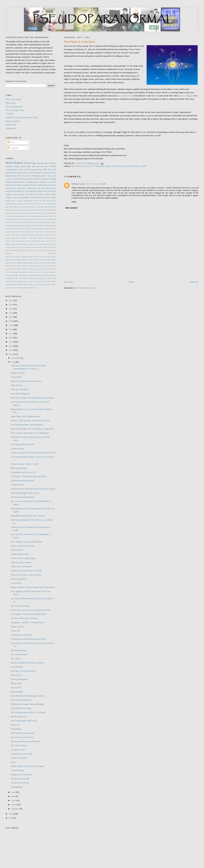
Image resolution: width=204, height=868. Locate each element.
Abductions (37, 173)
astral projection (50, 229)
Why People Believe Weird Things (18, 229)
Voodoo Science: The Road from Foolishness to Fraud (33, 453)
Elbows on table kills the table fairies (26, 381)
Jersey (29, 176)
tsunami (21, 284)
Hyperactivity (36, 170)
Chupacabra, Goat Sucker (21, 635)
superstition (21, 281)
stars (144, 166)
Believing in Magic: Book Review (25, 493)
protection (52, 272)
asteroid (41, 229)
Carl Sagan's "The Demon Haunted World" (29, 614)
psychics (43, 182)
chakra (8, 188)
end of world (39, 244)
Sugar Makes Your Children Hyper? (26, 416)
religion (8, 198)
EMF (42, 207)
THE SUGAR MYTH (20, 389)
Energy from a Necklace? (21, 774)
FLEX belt (44, 210)
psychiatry (9, 275)
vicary (36, 284)
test (34, 281)
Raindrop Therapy (18, 650)
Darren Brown (14, 207)
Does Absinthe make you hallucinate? (26, 542)
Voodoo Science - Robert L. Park (25, 464)
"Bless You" (16, 631)
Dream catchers (17, 627)
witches (53, 198)
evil (7, 191)
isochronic (25, 260)
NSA (33, 219)
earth (18, 244)
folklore (23, 250)
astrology (78, 166)
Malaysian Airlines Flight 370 (45, 216)
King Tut (25, 216)
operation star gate (39, 266)
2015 (11, 342)
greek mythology (47, 250)
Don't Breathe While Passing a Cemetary (28, 696)
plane (54, 269)
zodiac (8, 201)
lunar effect (51, 191)
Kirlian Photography (19, 679)
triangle (53, 281)
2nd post (41, 163)
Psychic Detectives (19, 579)
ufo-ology (30, 284)
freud (28, 250)
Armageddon (28, 201)
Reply (74, 202)
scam (20, 278)
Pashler (50, 219)
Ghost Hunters (16, 213)
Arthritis (46, 173)
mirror (8, 266)
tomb (48, 281)
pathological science (45, 269)
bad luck (18, 232)
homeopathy (33, 191)
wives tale (17, 288)
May (13, 796)
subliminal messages (38, 198)
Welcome (53, 226)
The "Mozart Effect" (19, 654)
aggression (34, 229)
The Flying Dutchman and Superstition (27, 425)
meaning (48, 263)
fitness (45, 247)
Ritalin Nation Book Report (22, 546)
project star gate (41, 272)
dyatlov (13, 244)
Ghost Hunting (27, 213)
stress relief (52, 278)
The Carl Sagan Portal (15, 110)
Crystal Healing (17, 770)
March (14, 805)
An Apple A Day (18, 750)
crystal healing (19, 179)
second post (16, 198)
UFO (50, 170)
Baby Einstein (48, 201)
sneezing (36, 278)
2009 (11, 818)
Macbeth (31, 216)
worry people (33, 288)
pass (36, 269)
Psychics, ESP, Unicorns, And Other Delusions (30, 420)
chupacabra (15, 238)
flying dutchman (14, 250)
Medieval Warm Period (13, 219)
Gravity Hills (16, 377)
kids (40, 260)
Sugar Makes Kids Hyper (21, 708)
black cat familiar (46, 232)
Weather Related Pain (20, 554)
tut (25, 284)
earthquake (24, 244)
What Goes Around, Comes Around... (26, 575)
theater (38, 281)
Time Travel (39, 226)
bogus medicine (25, 235)
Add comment (71, 208)
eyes (30, 247)
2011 (11, 354)
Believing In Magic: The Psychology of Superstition (33, 429)
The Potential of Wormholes (22, 733)
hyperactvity (10, 260)
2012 (11, 350)
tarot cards (29, 281)
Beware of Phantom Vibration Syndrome (28, 663)
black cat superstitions (98, 166)
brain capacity (35, 235)
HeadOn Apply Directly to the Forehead (27, 766)
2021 (11, 317)
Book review (24, 170)
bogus (17, 235)
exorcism (25, 247)
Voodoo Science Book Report (23, 558)
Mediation (36, 176)
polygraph (14, 272)
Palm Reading (17, 692)
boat (13, 235)
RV (36, 222)
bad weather (26, 232)
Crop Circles (16, 583)
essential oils (48, 244)
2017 (11, 334)
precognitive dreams (27, 272)
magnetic (30, 263)
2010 (11, 814)
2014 (11, 346)
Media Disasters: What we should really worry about (33, 587)
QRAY (44, 176)
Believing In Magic (19, 468)
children (9, 166)
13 (16, 201)
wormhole (24, 288)
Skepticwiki (11, 128)
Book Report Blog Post (20, 394)
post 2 (24, 182)
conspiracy (24, 238)
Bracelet (41, 204)
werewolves (10, 288)
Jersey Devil (16, 688)
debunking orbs (50, 238)
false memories (38, 247)
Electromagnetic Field (19, 210)
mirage (53, 263)
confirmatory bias (34, 188)
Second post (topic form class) (24, 226)
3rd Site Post (43, 166)
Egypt (54, 207)
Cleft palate (52, 204)
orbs (27, 195)
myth (30, 266)
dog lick (34, 241)
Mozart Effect (27, 219)
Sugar (34, 163)
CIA (46, 204)
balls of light (35, 232)
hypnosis (45, 179)
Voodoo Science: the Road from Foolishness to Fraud (33, 489)
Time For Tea (16, 675)
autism (8, 232)
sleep (31, 278)
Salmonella (41, 222)
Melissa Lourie (78, 184)
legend (19, 263)
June (13, 792)
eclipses (31, 244)
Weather (46, 226)
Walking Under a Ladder (21, 562)
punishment (41, 275)
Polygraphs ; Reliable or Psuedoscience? (28, 622)
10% (13, 201)
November (16, 358)
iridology (18, 260)
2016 (11, 338)
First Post (22, 176)
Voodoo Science (18, 448)
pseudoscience (33, 182)
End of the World (33, 210)
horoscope (9, 253)
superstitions (23, 173)
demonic (8, 241)
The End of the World (20, 783)
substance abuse (11, 281)
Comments (13, 148)
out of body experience (21, 269)
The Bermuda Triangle (20, 779)
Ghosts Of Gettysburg (20, 606)
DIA (7, 207)
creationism (33, 238)
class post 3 (22, 188)
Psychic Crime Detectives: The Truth (26, 571)
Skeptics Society (12, 121)
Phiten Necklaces (18, 373)
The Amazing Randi (14, 107)
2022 (11, 313)
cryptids (41, 238)
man (35, 263)
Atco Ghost (16, 659)
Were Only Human (13, 99)
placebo (33, 195)
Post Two (13, 222)
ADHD (53, 166)
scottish (25, 278)
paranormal (16, 182)
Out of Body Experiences (21, 700)
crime (10, 179)
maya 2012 (41, 263)
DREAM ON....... (18, 385)
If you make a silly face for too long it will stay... (31, 610)
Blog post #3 (24, 204)
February (15, 809)
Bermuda (15, 204)
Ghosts (53, 163)
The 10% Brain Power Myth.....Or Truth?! (28, 712)
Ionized (13, 185)
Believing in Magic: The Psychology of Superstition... (33, 398)
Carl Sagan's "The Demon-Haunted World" (29, 476)
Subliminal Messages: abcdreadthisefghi (28, 704)
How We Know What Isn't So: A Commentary (30, 433)
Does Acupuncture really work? (24, 721)
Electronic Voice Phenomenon (23, 671)
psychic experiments (20, 275)
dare (48, 188)
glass (32, 250)
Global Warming (37, 213)
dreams (37, 179)
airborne (20, 185)
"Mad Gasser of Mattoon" (22, 566)
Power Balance (22, 222)
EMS (46, 207)
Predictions (31, 222)
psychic (14, 173)
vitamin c (41, 284)
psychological (32, 275)
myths (23, 166)
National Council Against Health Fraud (22, 117)
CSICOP (9, 114)
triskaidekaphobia (11, 284)
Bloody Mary (33, 204)
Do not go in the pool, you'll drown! (26, 741)
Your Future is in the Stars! (22, 737)
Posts (11, 142)
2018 (11, 329)
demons (53, 188)
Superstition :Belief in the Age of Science (28, 516)
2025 (11, 300)
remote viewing (51, 275)
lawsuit (14, 263)
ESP (50, 207)
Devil (47, 163)
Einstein (8, 210)
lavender (8, 263)
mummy (21, 195)
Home (131, 282)
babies (13, 232)
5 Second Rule (17, 667)
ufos (48, 198)
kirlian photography (49, 260)
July (13, 362)
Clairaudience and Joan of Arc (23, 472)
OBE (45, 170)
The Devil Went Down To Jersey (24, 618)
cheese (14, 188)
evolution (19, 247)
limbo (24, 263)
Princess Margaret (186, 96)
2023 (11, 309)
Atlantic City (38, 201)
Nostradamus (16, 729)
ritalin (16, 278)
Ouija (13, 762)
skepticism (25, 198)
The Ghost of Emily (19, 745)
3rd (30, 173)
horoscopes (118, 166)
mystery (24, 266)
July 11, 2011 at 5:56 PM (96, 184)
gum (54, 250)
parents (32, 269)
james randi (42, 191)
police (8, 272)
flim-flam (13, 191)
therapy (44, 281)
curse (43, 188)
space (41, 278)
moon (15, 195)
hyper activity (51, 257)
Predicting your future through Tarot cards (28, 639)
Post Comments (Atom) (85, 288)
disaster (23, 241)
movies (13, 266)
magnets (9, 195)
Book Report (14, 163)
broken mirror (45, 235)
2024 (11, 305)
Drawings (32, 207)
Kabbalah (18, 216)
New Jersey (40, 219)
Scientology (10, 226)
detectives (30, 179)
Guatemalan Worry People (22, 754)
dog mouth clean (44, 241)
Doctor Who (24, 207)
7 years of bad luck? (19, 758)
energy (16, 166)
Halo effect (47, 213)
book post (52, 185)
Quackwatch (11, 125)
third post (31, 166)
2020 (11, 321)
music (19, 266)
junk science (34, 260)
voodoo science (51, 284)
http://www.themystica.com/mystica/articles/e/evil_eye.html (25, 257)
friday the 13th (22, 191)
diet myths (16, 241)
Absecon (20, 201)
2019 (11, 325)
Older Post (194, 282)
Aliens (27, 163)
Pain (45, 219)
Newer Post (69, 282)
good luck (37, 250)
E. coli (38, 207)
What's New (11, 103)
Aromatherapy (12, 170)
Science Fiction (51, 222)
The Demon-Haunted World (22, 444)
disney (28, 241)
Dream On (15, 725)
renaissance (133, 166)
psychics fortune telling (46, 195)
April (14, 800)
